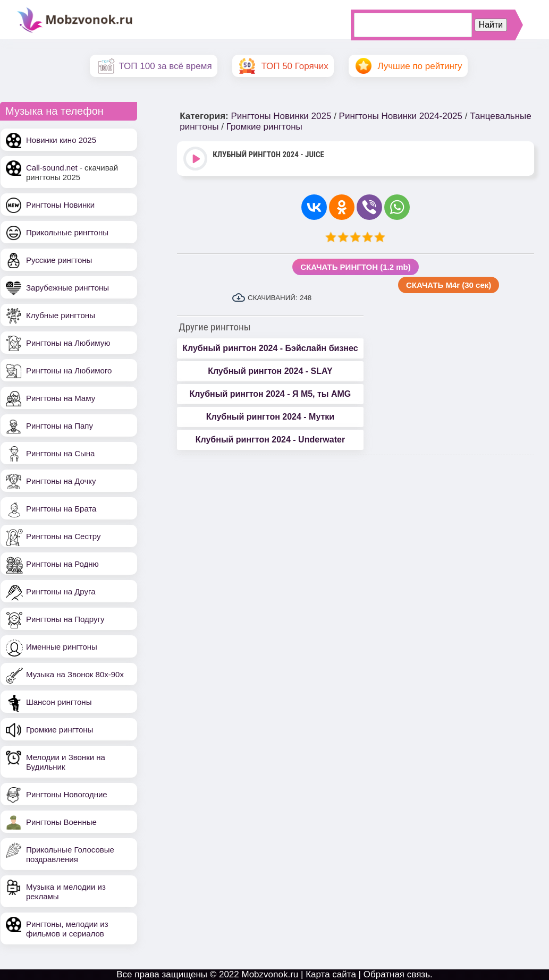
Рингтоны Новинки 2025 (281, 116)
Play (196, 160)
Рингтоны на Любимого (69, 370)
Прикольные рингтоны (67, 232)
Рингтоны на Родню (62, 564)
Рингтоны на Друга (61, 591)
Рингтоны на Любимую (68, 343)
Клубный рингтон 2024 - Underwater (270, 440)
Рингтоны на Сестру (63, 536)
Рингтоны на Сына (60, 453)
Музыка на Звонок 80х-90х (75, 674)
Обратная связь (397, 974)
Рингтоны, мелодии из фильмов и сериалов (67, 929)
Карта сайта (331, 974)
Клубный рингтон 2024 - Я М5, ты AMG (271, 394)
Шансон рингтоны (59, 702)
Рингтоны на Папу (60, 426)
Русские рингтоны (59, 260)
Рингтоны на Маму (61, 398)
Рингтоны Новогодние (67, 794)
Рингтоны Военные (61, 822)
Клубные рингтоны (61, 315)
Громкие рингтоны (60, 730)
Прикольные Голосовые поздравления (70, 854)
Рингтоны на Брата (61, 509)
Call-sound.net (52, 168)
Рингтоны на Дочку (61, 481)
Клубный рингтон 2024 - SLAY (270, 371)
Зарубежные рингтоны (67, 288)
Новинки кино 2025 (61, 140)
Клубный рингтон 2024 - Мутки (270, 417)
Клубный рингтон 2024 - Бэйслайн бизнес (270, 348)
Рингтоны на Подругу (65, 619)
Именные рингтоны (62, 647)
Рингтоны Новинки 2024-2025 (401, 116)
